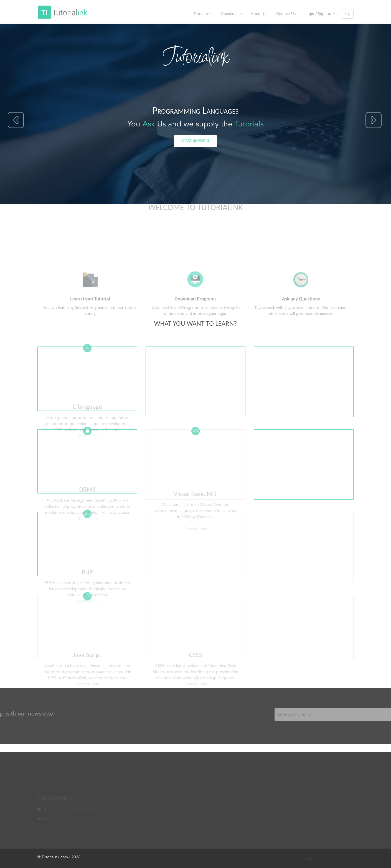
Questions (231, 14)
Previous (16, 120)
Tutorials (203, 14)
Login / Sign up (320, 14)
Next (373, 120)
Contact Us (286, 14)
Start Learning (196, 141)
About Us (259, 14)
